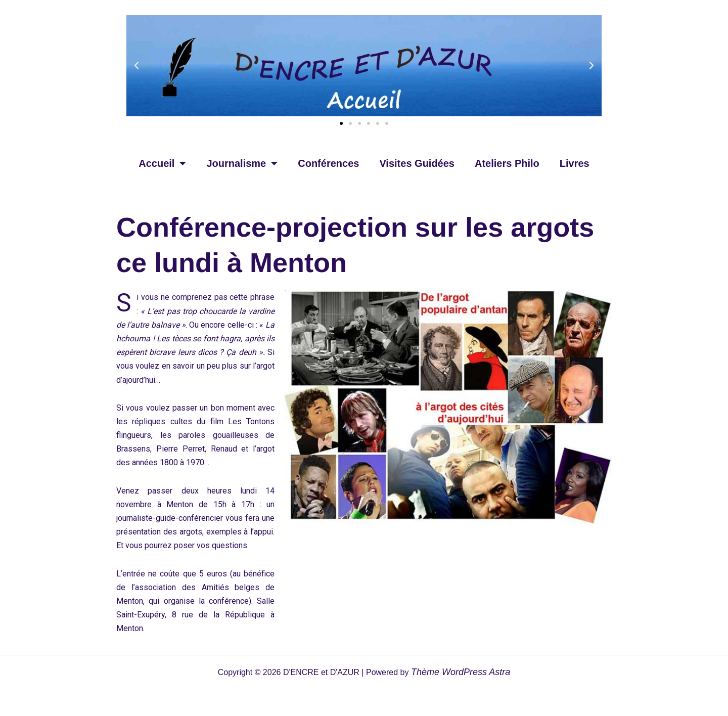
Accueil (162, 163)
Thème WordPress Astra (461, 672)
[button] (136, 66)
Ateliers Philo (507, 163)
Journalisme (242, 163)
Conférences (328, 163)
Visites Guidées (417, 163)
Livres (575, 163)
